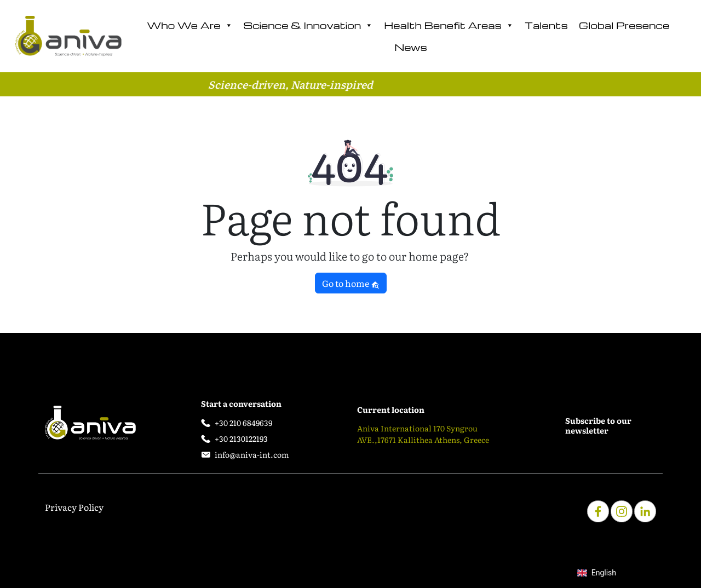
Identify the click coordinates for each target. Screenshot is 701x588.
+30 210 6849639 (243, 423)
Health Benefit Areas (449, 25)
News (411, 47)
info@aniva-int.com (252, 454)
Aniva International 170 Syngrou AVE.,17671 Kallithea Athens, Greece (423, 434)
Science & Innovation (309, 25)
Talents (546, 25)
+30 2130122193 (241, 439)
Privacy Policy (74, 507)
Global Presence (624, 25)
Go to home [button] (351, 283)
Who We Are (189, 25)
